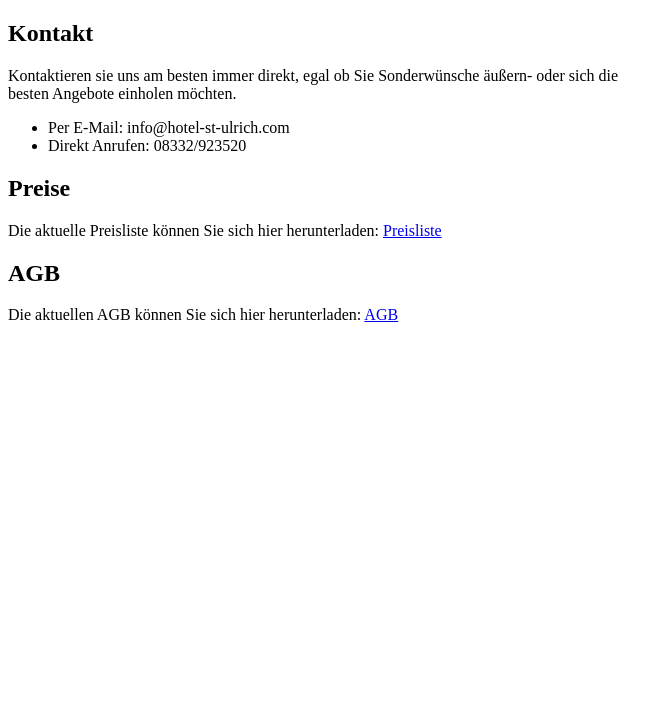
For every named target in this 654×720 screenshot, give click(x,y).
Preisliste (412, 230)
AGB (381, 314)
